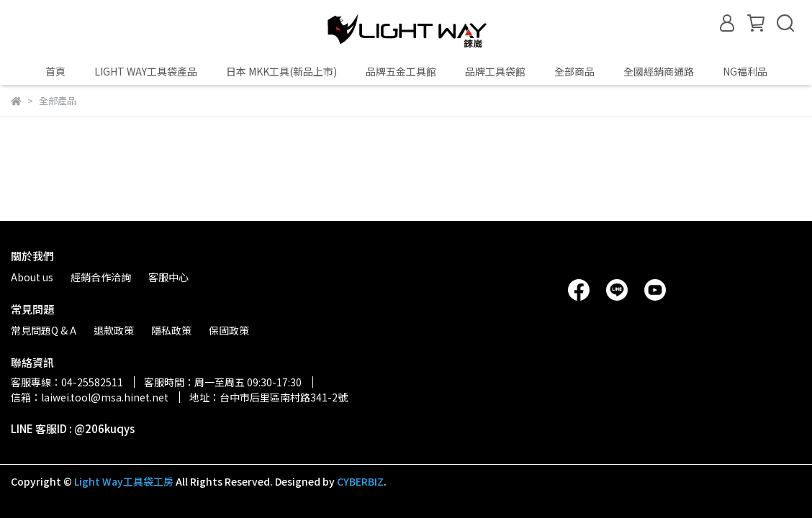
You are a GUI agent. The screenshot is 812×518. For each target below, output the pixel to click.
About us (32, 277)
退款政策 (114, 330)
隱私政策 (171, 330)
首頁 (55, 71)
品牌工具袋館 (495, 71)
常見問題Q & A (44, 330)
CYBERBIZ (360, 481)
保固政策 (229, 330)
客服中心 (168, 277)
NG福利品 (745, 71)
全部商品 (574, 71)
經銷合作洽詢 (101, 277)
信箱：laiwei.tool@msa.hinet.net (90, 397)
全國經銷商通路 (659, 71)
